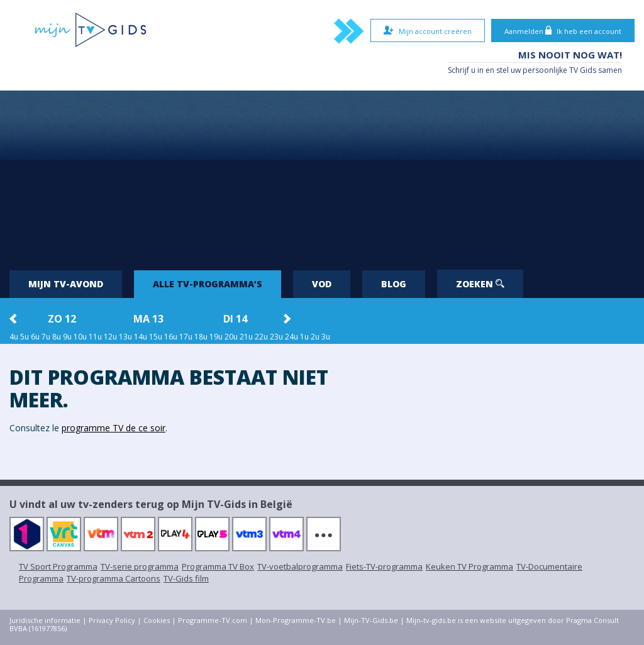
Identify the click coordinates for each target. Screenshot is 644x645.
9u (67, 337)
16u (171, 337)
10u (80, 337)
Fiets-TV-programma (384, 566)
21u (246, 337)
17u (186, 337)
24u (291, 337)
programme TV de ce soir (114, 428)
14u (141, 337)
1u (304, 337)
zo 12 (62, 319)
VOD (322, 284)
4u (14, 337)
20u (231, 337)
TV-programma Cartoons (114, 578)
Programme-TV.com (213, 620)
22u (261, 337)
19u (216, 337)
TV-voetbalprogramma (300, 566)
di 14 (235, 319)
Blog (394, 284)
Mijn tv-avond (66, 284)
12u (110, 337)
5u (25, 337)
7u (46, 337)
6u (35, 337)
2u (315, 337)
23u (276, 337)
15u (156, 337)
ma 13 (148, 319)
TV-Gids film (186, 578)
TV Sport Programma (58, 566)
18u (201, 337)
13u (125, 337)
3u (326, 337)
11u (95, 337)
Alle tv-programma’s (208, 284)
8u (57, 337)
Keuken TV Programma (469, 566)
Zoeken (480, 284)
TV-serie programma (140, 566)
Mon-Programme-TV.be (296, 620)
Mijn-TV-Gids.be (371, 620)
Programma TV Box (218, 566)
